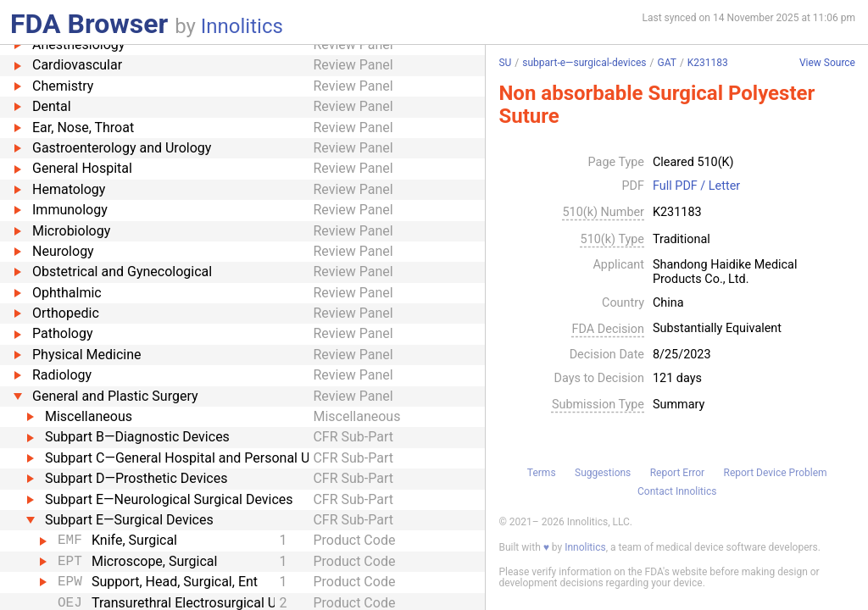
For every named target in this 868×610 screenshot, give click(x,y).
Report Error (677, 473)
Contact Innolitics (677, 491)
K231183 (708, 63)
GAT (666, 63)
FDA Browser (89, 24)
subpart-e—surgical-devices (584, 63)
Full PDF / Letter (696, 186)
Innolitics (242, 26)
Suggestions (603, 473)
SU (505, 63)
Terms (542, 473)
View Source (827, 63)
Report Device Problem (776, 473)
